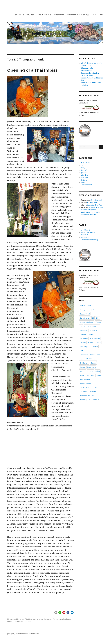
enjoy (83, 168)
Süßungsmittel (86, 383)
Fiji (81, 326)
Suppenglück (85, 379)
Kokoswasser (95, 338)
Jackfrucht (93, 330)
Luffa (82, 351)
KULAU (91, 342)
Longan (95, 347)
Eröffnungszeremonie (35, 619)
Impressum (97, 15)
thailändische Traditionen (23, 621)
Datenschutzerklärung (78, 15)
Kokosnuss (84, 338)
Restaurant (48, 619)
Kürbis (98, 342)
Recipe (82, 367)
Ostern (93, 363)
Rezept (82, 371)
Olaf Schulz (84, 363)
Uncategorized (86, 185)
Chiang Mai (84, 310)
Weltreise (96, 400)
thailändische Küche (88, 396)
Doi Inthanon (85, 318)
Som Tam (90, 375)
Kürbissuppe (85, 347)
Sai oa (82, 375)
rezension (85, 178)
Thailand (56, 619)
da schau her (86, 163)
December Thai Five (94, 205)
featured (84, 170)
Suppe (99, 375)
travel (83, 182)
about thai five (44, 15)
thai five (84, 180)
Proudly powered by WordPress (27, 634)
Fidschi (98, 322)
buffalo (82, 306)
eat (23, 619)
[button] (56, 613)
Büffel (90, 306)
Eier (98, 318)
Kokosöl (83, 342)
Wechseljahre (85, 400)
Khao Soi (92, 334)
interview (84, 175)
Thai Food (83, 392)
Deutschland (85, 314)
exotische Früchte (87, 322)
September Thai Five (88, 215)
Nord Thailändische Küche (90, 355)
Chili (93, 310)
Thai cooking (85, 387)
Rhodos (90, 371)
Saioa (98, 371)
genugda (84, 173)
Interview (83, 330)
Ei (93, 318)
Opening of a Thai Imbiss (32, 70)
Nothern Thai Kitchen (88, 359)
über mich (59, 15)
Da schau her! (97, 200)
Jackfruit (83, 334)
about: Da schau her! (25, 15)
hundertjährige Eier (92, 326)
